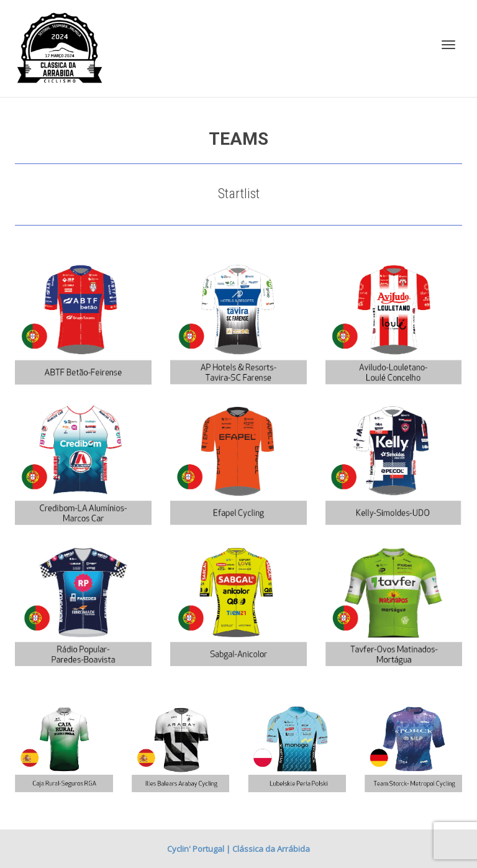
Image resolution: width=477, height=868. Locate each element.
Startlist (239, 194)
